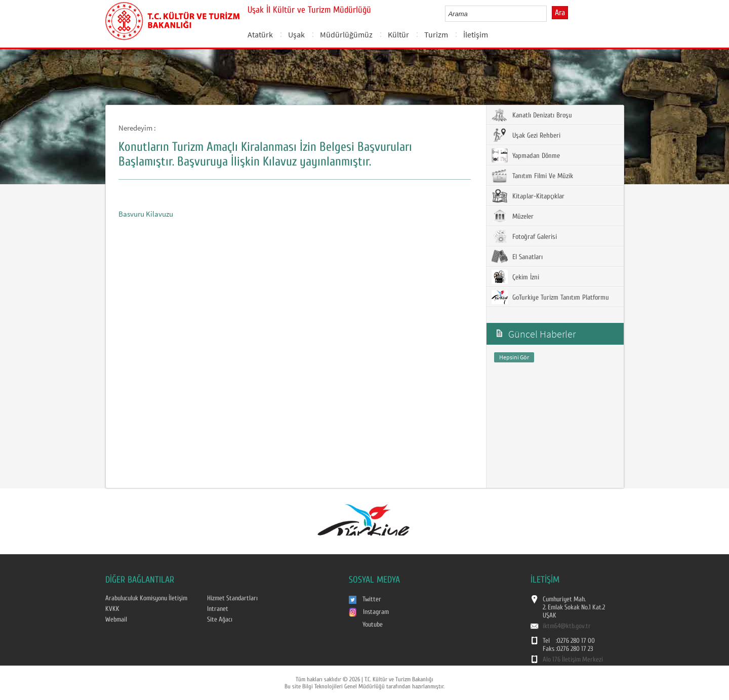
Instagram (376, 612)
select (550, 14)
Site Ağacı (220, 620)
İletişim (476, 34)
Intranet (218, 609)
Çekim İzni (515, 277)
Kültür (398, 34)
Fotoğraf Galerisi (524, 236)
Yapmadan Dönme (526, 155)
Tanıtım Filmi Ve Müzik (532, 176)
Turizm (436, 34)
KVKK (112, 609)
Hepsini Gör (514, 357)
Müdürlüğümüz (346, 34)
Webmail (116, 620)
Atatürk (260, 34)
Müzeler (513, 216)
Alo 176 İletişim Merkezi (573, 660)
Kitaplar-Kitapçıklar (528, 196)
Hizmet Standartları (232, 598)
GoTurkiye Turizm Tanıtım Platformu (550, 297)
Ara (560, 13)
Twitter (372, 599)
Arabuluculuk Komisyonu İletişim (146, 598)
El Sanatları (517, 257)
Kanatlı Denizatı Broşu (532, 115)
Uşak (296, 34)
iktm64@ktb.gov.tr (567, 626)
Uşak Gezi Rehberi (526, 135)
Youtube (373, 625)
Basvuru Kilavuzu (146, 214)
